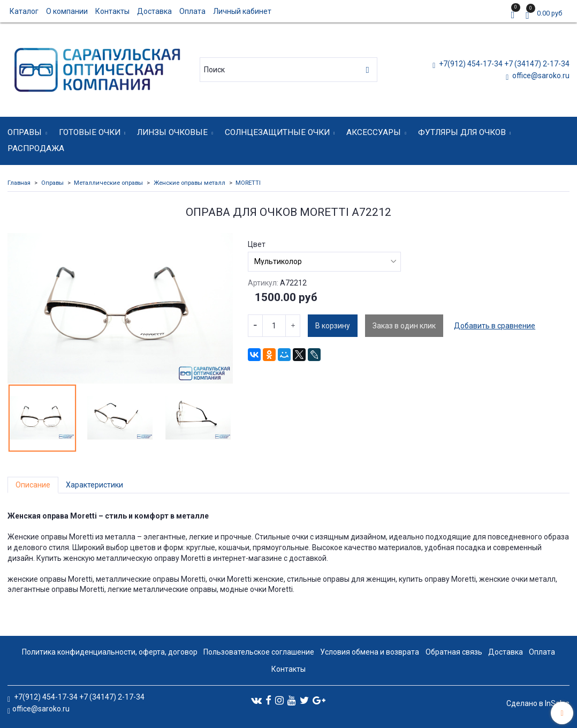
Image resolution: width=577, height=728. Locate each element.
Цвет (257, 244)
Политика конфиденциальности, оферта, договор (110, 652)
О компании (67, 11)
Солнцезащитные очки (277, 132)
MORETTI (248, 183)
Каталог (24, 11)
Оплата (192, 11)
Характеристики (94, 485)
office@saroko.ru (540, 76)
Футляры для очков (462, 132)
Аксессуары (374, 132)
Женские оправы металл (189, 183)
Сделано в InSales (538, 703)
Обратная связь (454, 652)
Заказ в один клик (404, 326)
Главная (19, 183)
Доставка (154, 11)
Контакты (112, 11)
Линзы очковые (172, 132)
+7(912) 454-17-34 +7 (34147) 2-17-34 (503, 64)
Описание (33, 485)
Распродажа (36, 148)
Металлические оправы (108, 183)
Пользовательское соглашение (259, 652)
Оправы (25, 132)
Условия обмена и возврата (370, 652)
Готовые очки (90, 132)
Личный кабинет (242, 11)
